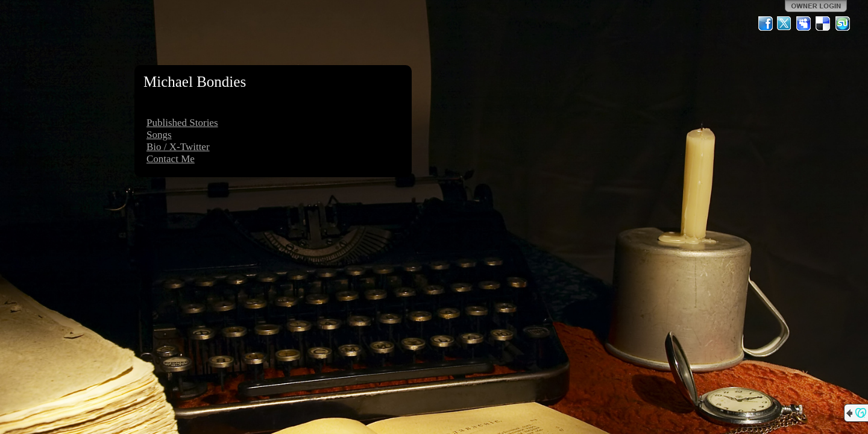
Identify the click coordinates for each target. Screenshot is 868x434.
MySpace (804, 24)
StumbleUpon (843, 24)
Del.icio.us (823, 24)
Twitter (785, 24)
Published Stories (182, 123)
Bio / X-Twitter (178, 147)
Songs (159, 135)
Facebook (766, 24)
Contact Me (171, 159)
